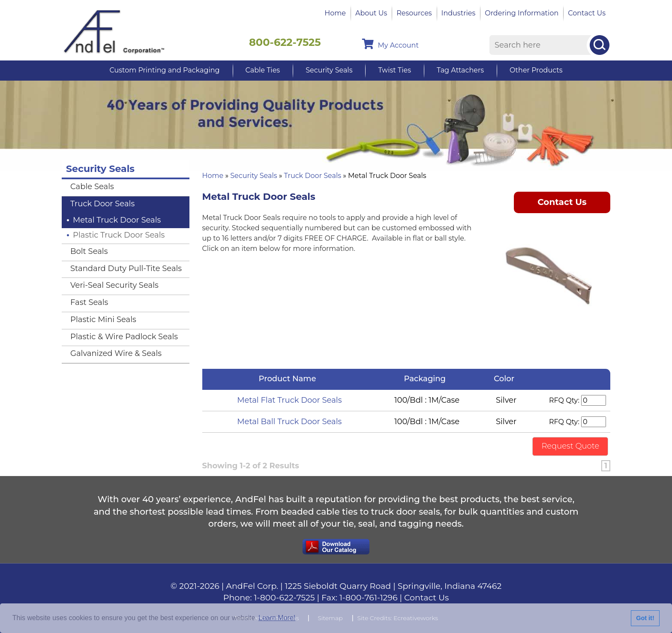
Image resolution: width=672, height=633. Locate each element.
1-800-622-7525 (285, 598)
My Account (390, 44)
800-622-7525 (285, 42)
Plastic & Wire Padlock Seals (124, 337)
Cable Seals (92, 187)
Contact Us (587, 13)
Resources (414, 13)
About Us (371, 13)
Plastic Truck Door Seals (119, 235)
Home (335, 13)
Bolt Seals (89, 251)
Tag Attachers (460, 70)
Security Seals (329, 70)
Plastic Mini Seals (103, 320)
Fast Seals (89, 302)
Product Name (290, 379)
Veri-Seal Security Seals (114, 285)
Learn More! (277, 618)
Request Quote (570, 446)
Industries (459, 13)
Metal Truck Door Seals (117, 220)
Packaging (427, 379)
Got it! (645, 618)
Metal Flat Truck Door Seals (289, 400)
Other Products (536, 70)
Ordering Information (522, 13)
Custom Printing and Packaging (164, 70)
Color (506, 379)
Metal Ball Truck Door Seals (289, 422)
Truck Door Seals (313, 176)
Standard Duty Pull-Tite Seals (126, 268)
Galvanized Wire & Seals (116, 353)
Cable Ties (263, 70)
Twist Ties (394, 70)
